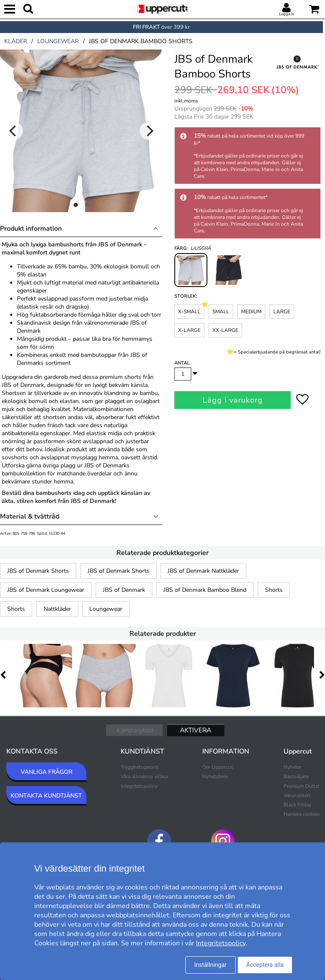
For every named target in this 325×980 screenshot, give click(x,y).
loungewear (58, 41)
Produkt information (31, 229)
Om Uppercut (218, 767)
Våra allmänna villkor (145, 776)
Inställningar (211, 965)
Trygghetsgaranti (140, 767)
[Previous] (14, 131)
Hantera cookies (302, 814)
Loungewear (106, 609)
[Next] (149, 131)
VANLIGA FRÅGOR (47, 772)
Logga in (286, 14)
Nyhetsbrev (215, 776)
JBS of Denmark (124, 590)
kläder (16, 41)
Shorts (274, 590)
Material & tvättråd (30, 516)
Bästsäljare (296, 776)
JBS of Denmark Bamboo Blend (205, 590)
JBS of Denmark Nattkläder (203, 571)
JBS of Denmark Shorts (38, 571)
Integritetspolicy (139, 786)
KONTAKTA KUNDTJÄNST (46, 796)
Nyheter (292, 767)
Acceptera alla (265, 965)
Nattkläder (57, 609)
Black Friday (297, 805)
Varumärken (297, 795)
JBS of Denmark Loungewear (46, 590)
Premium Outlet (302, 786)
